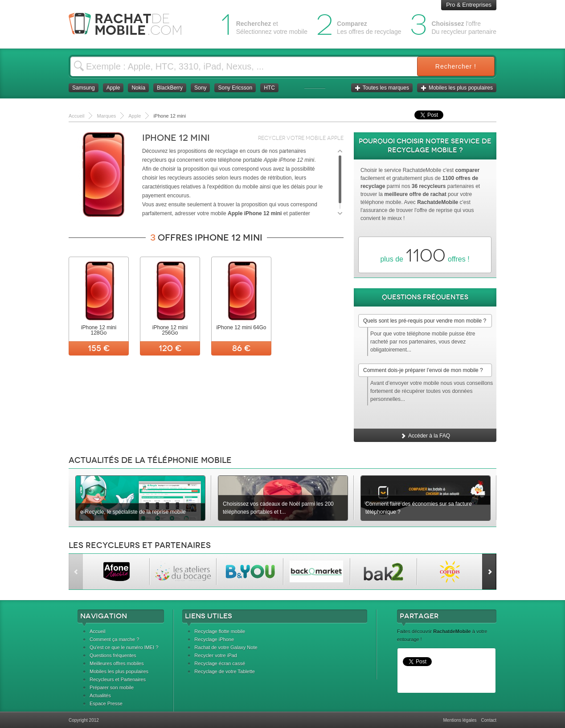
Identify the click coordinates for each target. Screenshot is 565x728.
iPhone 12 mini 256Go (170, 330)
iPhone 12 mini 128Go (99, 330)
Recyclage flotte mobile (220, 631)
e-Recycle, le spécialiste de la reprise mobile (133, 512)
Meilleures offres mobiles (117, 663)
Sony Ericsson (235, 88)
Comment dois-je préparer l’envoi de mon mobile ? (423, 370)
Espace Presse (106, 703)
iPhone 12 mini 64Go (241, 327)
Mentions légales (460, 720)
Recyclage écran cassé (220, 663)
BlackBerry (170, 88)
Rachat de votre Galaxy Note (226, 647)
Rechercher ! (456, 66)
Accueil (97, 631)
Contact (489, 720)
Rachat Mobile (132, 24)
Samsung (84, 88)
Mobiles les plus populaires (457, 88)
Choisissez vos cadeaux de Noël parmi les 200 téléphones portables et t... (278, 508)
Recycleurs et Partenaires (118, 679)
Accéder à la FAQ (425, 436)
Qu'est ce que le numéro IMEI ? (124, 647)
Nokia (138, 88)
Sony (200, 88)
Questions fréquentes (113, 655)
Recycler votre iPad (215, 655)
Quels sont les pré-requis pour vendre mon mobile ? (425, 321)
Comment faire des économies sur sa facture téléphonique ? (419, 508)
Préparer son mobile (112, 687)
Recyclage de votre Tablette (225, 671)
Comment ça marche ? (114, 639)
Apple (113, 88)
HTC (269, 88)
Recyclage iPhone (214, 639)
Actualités (100, 695)
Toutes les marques (382, 88)
